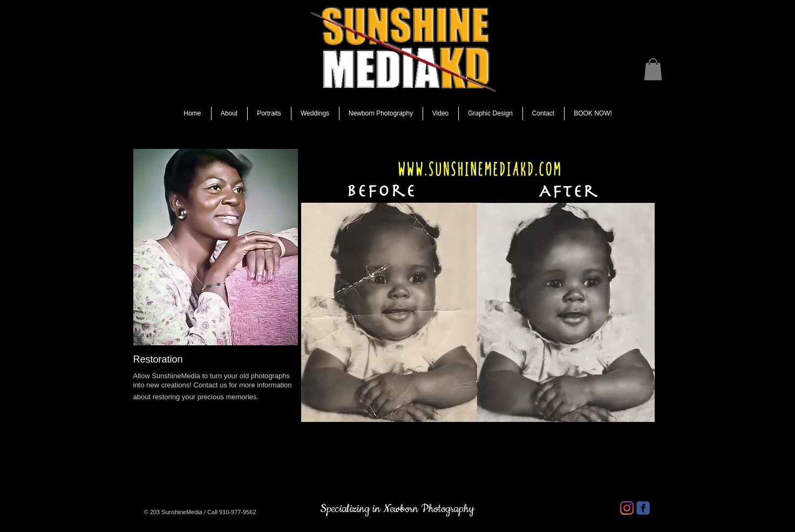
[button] (653, 69)
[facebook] (643, 508)
